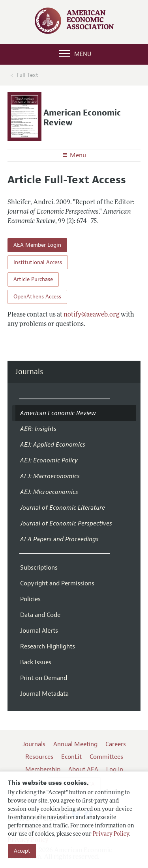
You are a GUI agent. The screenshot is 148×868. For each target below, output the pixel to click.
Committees (106, 757)
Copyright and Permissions (57, 583)
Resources (39, 757)
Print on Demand (44, 678)
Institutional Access (38, 262)
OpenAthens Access (37, 297)
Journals (29, 372)
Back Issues (36, 662)
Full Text (27, 75)
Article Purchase (33, 279)
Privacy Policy (111, 834)
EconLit (71, 757)
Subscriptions (39, 568)
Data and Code (40, 615)
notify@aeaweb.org (92, 315)
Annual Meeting (75, 744)
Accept (22, 851)
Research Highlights (48, 646)
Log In (115, 769)
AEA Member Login (37, 245)
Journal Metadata (44, 694)
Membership (43, 769)
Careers (116, 744)
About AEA (83, 769)
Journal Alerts (39, 631)
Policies (30, 599)
